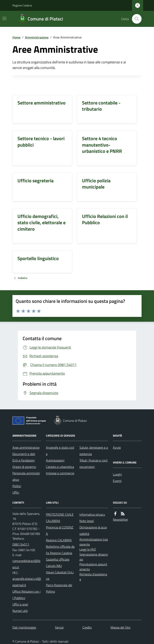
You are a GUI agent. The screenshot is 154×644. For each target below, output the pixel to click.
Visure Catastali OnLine (60, 575)
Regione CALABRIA (59, 540)
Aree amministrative (26, 447)
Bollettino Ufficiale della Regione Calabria (60, 550)
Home (16, 37)
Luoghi (117, 474)
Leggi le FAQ (88, 549)
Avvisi (117, 447)
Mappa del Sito (120, 627)
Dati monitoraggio (24, 627)
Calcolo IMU (54, 566)
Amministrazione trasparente (94, 542)
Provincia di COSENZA (60, 530)
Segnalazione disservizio (94, 557)
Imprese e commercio (60, 473)
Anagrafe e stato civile (60, 451)
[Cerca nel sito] (135, 19)
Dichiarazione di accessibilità (93, 530)
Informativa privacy (92, 514)
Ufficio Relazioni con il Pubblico (26, 595)
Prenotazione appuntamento (93, 567)
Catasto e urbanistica (60, 467)
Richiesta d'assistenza (93, 577)
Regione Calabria (22, 5)
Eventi (117, 481)
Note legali (87, 521)
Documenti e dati (24, 454)
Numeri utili (20, 611)
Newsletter (120, 519)
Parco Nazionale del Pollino (59, 588)
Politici (17, 486)
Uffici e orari (20, 604)
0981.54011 (21, 544)
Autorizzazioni (55, 460)
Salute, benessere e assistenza (94, 451)
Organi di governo (24, 467)
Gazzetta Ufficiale (58, 559)
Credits (87, 627)
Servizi (59, 627)
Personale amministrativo (26, 476)
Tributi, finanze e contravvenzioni (94, 463)
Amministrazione (37, 37)
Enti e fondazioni (24, 460)
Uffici (16, 492)
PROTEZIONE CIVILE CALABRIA (60, 518)
